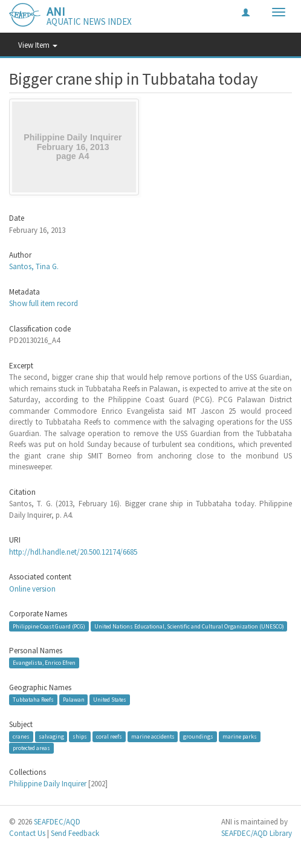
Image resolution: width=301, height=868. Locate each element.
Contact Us (27, 833)
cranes (21, 736)
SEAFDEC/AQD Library (257, 833)
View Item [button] (38, 45)
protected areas (31, 748)
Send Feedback (75, 833)
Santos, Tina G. (34, 266)
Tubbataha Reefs (33, 700)
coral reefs (109, 736)
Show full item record (44, 303)
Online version (32, 589)
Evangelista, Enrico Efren (44, 663)
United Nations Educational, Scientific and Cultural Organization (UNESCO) (189, 626)
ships (80, 736)
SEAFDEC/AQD (57, 822)
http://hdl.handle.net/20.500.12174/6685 (73, 552)
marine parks (240, 736)
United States (110, 700)
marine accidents (153, 736)
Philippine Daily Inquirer (48, 784)
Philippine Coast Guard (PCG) (49, 626)
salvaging (51, 736)
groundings (198, 736)
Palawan (74, 700)
